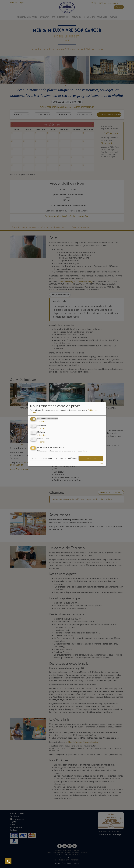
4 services (42, 435)
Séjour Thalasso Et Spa (27, 17)
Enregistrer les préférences (67, 458)
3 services (42, 421)
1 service (41, 428)
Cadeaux (113, 17)
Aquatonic (77, 17)
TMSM (101, 463)
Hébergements (63, 17)
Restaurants (89, 17)
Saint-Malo (102, 17)
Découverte (45, 17)
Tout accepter (91, 458)
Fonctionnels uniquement (42, 458)
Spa (53, 17)
